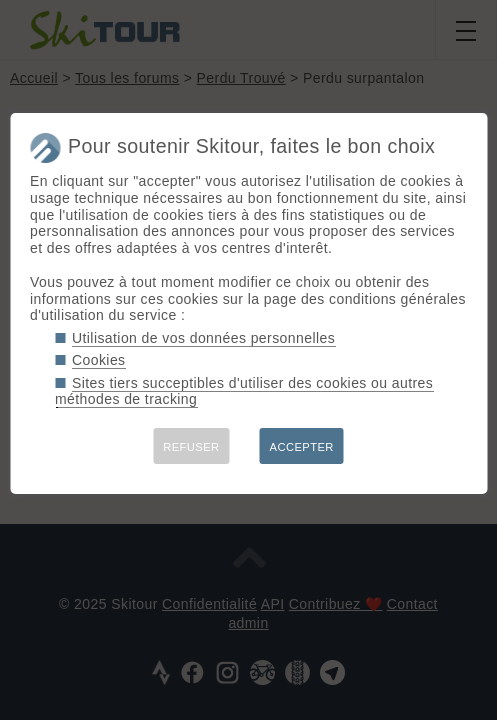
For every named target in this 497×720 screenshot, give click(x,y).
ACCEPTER (302, 447)
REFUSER (191, 447)
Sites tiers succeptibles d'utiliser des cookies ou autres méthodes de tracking (244, 391)
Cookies (99, 360)
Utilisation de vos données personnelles (203, 338)
